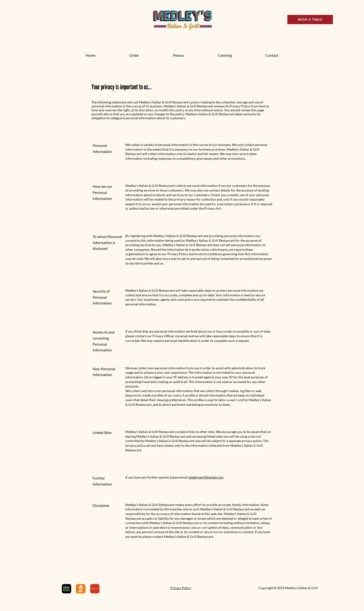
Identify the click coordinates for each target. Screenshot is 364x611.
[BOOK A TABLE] (310, 20)
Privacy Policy (181, 588)
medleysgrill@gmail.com (206, 477)
